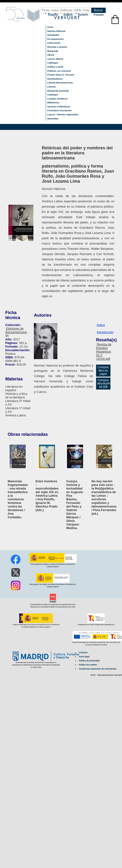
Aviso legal (84, 657)
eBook (51, 55)
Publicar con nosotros (59, 71)
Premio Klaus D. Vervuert (61, 75)
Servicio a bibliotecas (59, 107)
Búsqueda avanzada (58, 91)
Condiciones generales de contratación (98, 669)
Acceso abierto (55, 59)
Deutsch (83, 15)
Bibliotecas (53, 103)
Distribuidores (55, 79)
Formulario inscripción (59, 111)
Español (53, 15)
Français (99, 15)
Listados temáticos (58, 99)
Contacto (83, 652)
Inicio (50, 27)
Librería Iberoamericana (60, 83)
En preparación (55, 39)
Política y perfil (55, 67)
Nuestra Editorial (56, 31)
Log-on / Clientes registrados (63, 115)
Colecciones (54, 43)
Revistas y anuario (57, 47)
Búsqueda (53, 51)
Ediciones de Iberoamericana (16, 330)
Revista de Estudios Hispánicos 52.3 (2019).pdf (104, 352)
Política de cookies (88, 665)
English (68, 15)
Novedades (53, 35)
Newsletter (53, 119)
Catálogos (53, 63)
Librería (51, 87)
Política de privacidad (89, 661)
